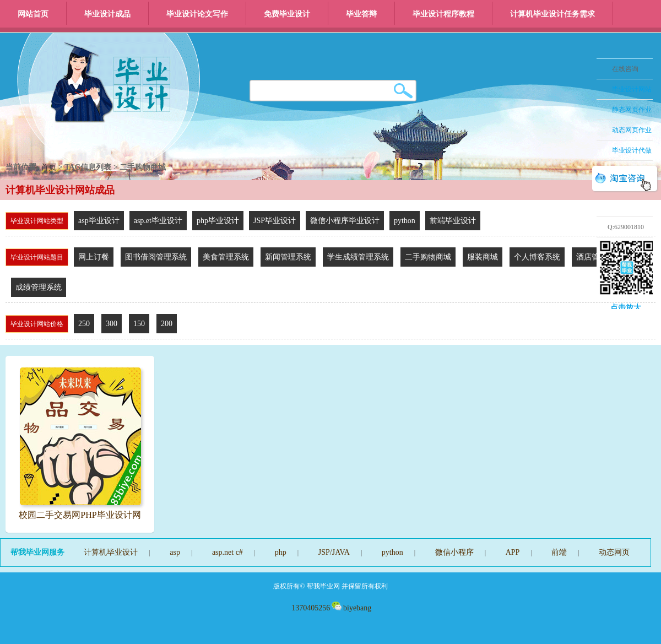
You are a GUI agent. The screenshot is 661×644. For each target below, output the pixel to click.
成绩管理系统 (39, 287)
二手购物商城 (428, 257)
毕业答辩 (361, 14)
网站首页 (33, 14)
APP (513, 552)
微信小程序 (454, 552)
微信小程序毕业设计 (345, 221)
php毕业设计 (218, 221)
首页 (48, 167)
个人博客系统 (537, 257)
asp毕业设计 (99, 221)
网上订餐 (94, 257)
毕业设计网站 (632, 89)
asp (175, 552)
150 (139, 324)
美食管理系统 (226, 257)
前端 (559, 552)
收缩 (582, 131)
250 (84, 324)
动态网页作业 (632, 130)
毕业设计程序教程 (443, 14)
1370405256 (310, 608)
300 (112, 324)
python (405, 221)
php (281, 552)
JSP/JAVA (334, 552)
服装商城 (483, 257)
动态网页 (614, 552)
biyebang (351, 608)
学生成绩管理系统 (358, 257)
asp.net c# (227, 552)
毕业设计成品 (107, 14)
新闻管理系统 (288, 257)
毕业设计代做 (632, 150)
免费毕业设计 (287, 14)
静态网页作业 (632, 110)
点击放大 (626, 308)
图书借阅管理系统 (156, 257)
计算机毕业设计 (111, 552)
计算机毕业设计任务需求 (552, 14)
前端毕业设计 (453, 221)
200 (167, 324)
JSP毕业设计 (275, 221)
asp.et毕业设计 (158, 221)
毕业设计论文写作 (197, 14)
